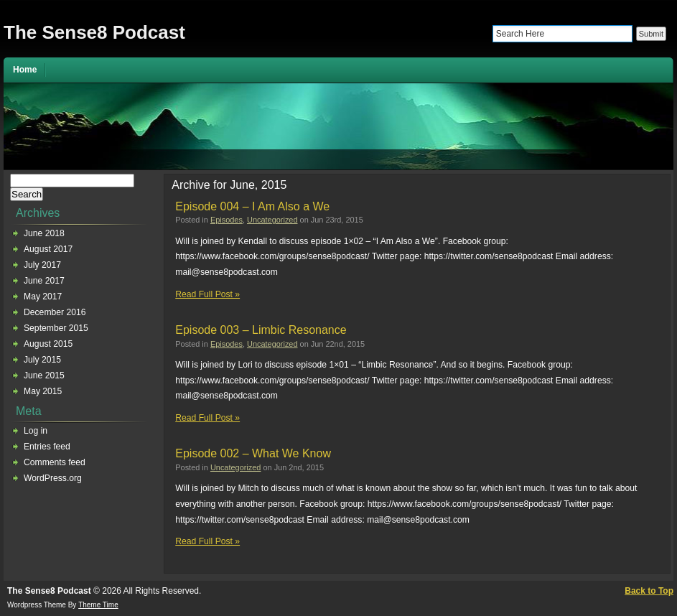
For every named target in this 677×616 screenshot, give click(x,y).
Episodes (227, 220)
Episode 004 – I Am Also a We (252, 206)
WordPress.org (53, 478)
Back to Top (649, 591)
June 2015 (44, 375)
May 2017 (43, 297)
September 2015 (56, 328)
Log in (36, 431)
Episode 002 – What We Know (253, 453)
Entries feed (47, 447)
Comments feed (55, 462)
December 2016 (55, 312)
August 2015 (48, 344)
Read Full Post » (207, 294)
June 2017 (44, 281)
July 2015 (42, 360)
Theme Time (98, 605)
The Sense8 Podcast (94, 32)
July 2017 (42, 265)
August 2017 (48, 249)
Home (25, 70)
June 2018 (44, 233)
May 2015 (43, 391)
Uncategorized (272, 220)
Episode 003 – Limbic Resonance (261, 330)
